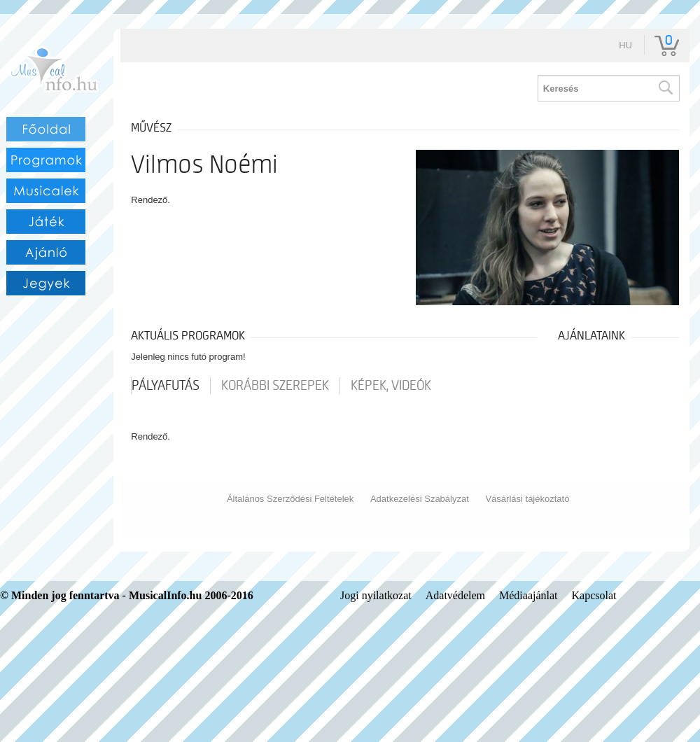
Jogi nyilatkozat (376, 595)
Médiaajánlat (528, 595)
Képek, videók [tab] (391, 386)
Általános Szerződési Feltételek (290, 499)
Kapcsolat (594, 595)
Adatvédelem (455, 595)
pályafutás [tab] (166, 386)
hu (625, 45)
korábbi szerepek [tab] (275, 386)
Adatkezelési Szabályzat (420, 499)
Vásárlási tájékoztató (527, 499)
